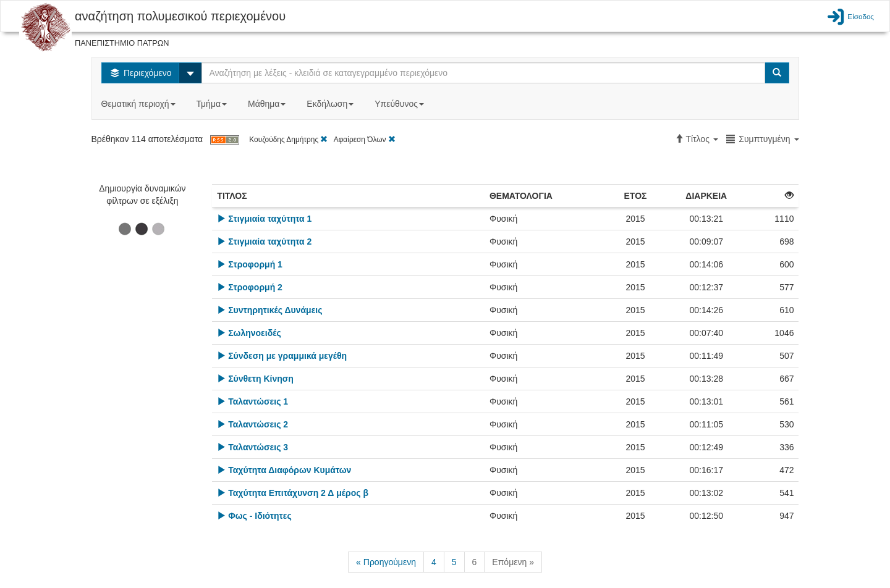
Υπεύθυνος (400, 104)
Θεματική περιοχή (140, 104)
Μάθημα (268, 104)
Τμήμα (213, 104)
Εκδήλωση (331, 104)
